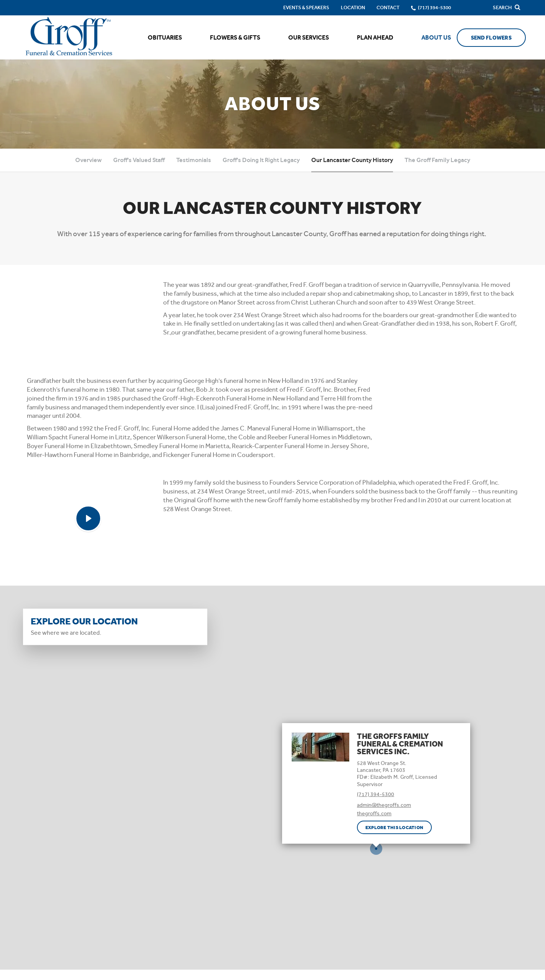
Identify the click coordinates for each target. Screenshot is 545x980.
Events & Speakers (306, 7)
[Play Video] (88, 518)
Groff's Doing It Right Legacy (261, 160)
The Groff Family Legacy (437, 160)
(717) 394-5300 (376, 794)
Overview (88, 160)
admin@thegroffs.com (384, 805)
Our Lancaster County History (352, 160)
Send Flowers (491, 38)
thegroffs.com (374, 813)
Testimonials (194, 160)
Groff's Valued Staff (139, 160)
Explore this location (394, 828)
